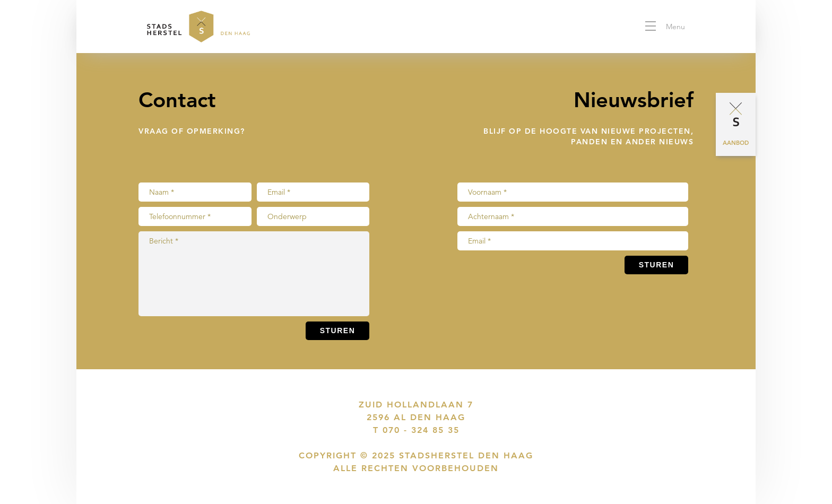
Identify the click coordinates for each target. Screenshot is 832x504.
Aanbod (736, 143)
